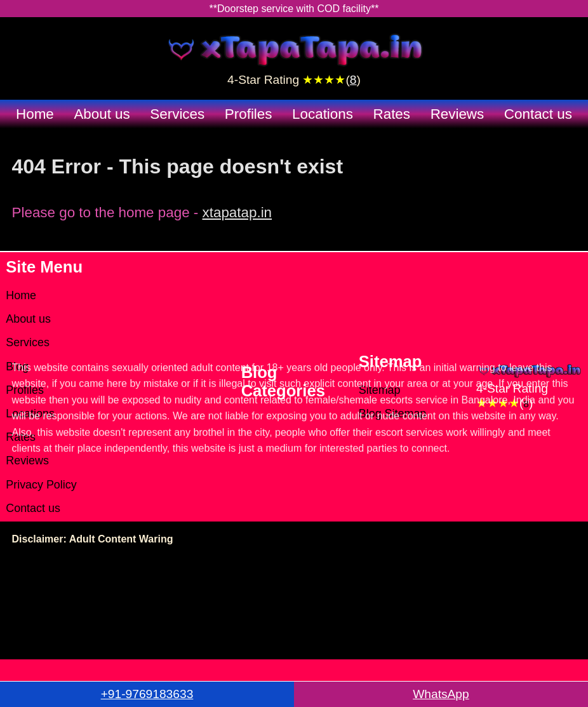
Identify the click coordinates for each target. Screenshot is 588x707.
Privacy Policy (41, 485)
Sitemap (380, 390)
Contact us (538, 114)
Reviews (458, 114)
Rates (392, 114)
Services (177, 114)
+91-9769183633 (147, 694)
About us (102, 114)
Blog (17, 367)
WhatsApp (441, 694)
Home (35, 114)
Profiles (249, 114)
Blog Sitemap (393, 414)
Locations (323, 114)
